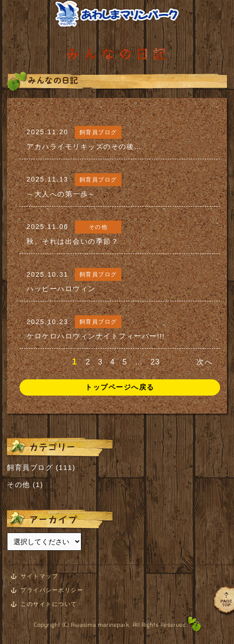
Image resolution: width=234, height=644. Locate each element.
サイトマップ (39, 576)
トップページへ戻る (120, 387)
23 (155, 362)
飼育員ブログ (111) (41, 467)
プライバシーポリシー (52, 590)
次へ (204, 362)
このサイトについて (49, 604)
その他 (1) (25, 485)
